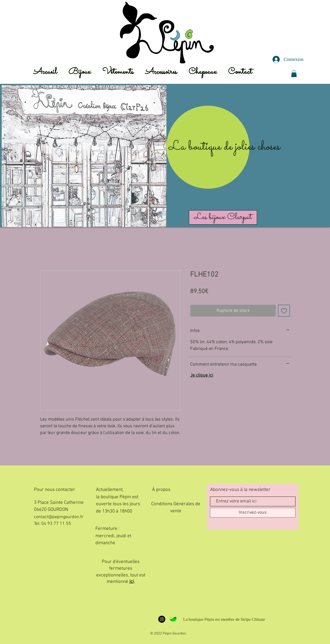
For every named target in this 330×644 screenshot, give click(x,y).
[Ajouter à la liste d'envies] (284, 311)
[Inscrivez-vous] (253, 513)
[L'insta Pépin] (162, 619)
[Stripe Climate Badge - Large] (173, 619)
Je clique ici (202, 375)
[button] (294, 74)
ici (132, 582)
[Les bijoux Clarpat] (223, 217)
